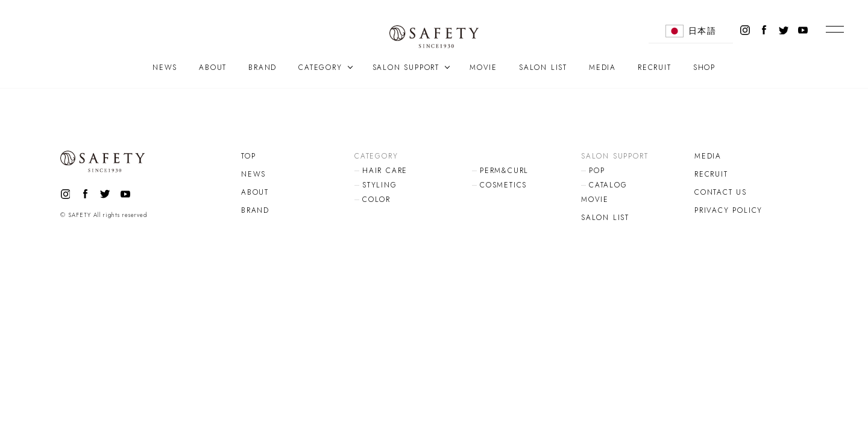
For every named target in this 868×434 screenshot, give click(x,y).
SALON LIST (543, 68)
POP (597, 171)
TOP (248, 156)
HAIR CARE (385, 171)
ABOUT (213, 68)
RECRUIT (655, 68)
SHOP (704, 68)
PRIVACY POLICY (728, 210)
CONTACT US (721, 192)
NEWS (165, 68)
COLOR (376, 200)
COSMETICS (503, 185)
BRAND (263, 68)
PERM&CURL (504, 171)
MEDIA (602, 68)
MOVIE (483, 68)
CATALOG (608, 185)
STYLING (380, 185)
